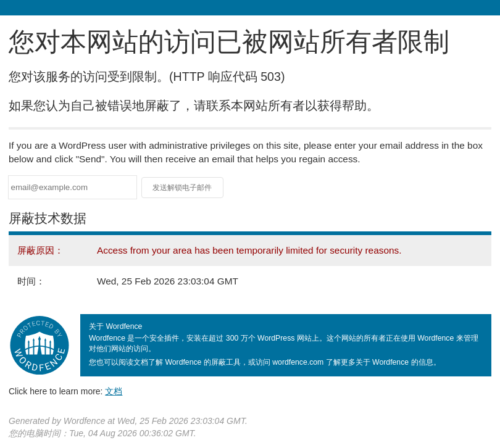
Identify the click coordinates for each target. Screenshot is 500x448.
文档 (114, 391)
